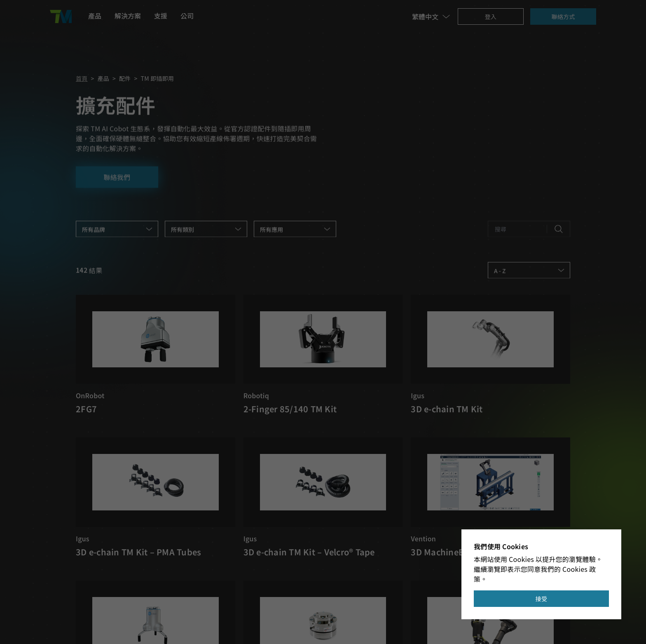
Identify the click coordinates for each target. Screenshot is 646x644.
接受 (542, 599)
